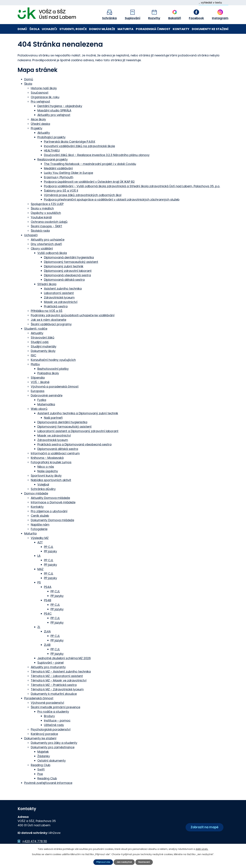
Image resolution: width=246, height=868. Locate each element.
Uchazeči (49, 29)
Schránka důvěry (43, 488)
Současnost (40, 92)
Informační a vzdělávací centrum (55, 453)
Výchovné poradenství (47, 702)
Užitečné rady (54, 724)
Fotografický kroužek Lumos (51, 462)
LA (39, 555)
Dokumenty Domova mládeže (52, 520)
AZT (40, 542)
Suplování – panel (50, 662)
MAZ (40, 569)
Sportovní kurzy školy (46, 475)
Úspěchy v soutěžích (46, 212)
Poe (40, 773)
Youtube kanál (41, 217)
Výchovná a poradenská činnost (55, 386)
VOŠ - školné (40, 382)
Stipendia (38, 377)
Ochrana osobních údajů (49, 221)
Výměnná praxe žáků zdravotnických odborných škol (83, 195)
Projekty (37, 128)
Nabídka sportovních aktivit (51, 480)
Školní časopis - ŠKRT (47, 226)
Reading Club (41, 765)
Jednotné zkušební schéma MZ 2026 (64, 658)
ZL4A (47, 631)
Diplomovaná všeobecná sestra (67, 275)
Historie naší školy (44, 88)
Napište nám (40, 524)
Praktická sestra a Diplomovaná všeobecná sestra (74, 444)
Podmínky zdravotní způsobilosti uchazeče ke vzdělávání (73, 315)
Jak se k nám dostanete (48, 319)
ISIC (34, 355)
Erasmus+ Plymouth (59, 177)
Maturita (125, 29)
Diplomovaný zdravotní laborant (68, 270)
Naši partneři (53, 417)
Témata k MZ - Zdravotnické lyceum (57, 689)
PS (39, 582)
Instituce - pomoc (57, 720)
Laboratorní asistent (59, 292)
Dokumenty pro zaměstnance (53, 747)
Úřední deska (40, 123)
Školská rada (40, 230)
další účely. (202, 849)
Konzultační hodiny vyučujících (53, 359)
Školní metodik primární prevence (55, 707)
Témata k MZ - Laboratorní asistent (57, 675)
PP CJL (49, 546)
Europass (38, 390)
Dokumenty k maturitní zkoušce (54, 693)
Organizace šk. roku (45, 97)
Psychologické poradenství (51, 729)
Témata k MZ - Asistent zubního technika (61, 671)
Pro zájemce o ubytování (49, 511)
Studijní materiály (44, 346)
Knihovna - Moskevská (47, 457)
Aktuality (44, 132)
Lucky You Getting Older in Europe (68, 172)
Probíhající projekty (51, 137)
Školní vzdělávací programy (51, 324)
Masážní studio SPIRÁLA (54, 110)
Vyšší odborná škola (52, 252)
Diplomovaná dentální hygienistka (69, 257)
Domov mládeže (102, 29)
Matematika (46, 404)
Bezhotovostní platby (53, 368)
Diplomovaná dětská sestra (64, 279)
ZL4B (47, 644)
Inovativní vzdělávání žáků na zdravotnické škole (79, 146)
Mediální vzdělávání (58, 168)
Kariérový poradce (44, 733)
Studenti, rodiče (73, 29)
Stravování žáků (43, 337)
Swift (41, 769)
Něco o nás (46, 466)
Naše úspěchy (48, 471)
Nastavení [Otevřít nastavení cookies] (145, 862)
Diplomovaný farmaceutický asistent (71, 261)
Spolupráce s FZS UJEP (47, 203)
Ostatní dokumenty (52, 760)
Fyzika (42, 399)
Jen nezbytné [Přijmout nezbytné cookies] (124, 862)
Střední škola (47, 284)
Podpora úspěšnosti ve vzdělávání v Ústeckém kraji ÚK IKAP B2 (89, 181)
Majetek (43, 751)
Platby (35, 364)
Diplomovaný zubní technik (64, 266)
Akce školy (38, 119)
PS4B (48, 600)
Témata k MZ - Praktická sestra (54, 684)
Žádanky (44, 756)
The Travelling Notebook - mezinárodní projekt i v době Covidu (90, 163)
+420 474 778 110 (34, 841)
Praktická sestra (56, 306)
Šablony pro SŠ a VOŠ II (61, 190)
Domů (22, 29)
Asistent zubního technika (63, 288)
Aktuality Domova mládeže (50, 497)
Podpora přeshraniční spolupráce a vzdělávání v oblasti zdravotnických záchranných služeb (112, 199)
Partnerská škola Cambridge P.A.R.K (70, 141)
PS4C (48, 613)
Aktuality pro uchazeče (48, 239)
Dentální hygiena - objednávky (60, 105)
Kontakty (181, 29)
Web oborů (39, 408)
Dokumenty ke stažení (210, 29)
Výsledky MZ (40, 537)
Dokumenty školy (43, 350)
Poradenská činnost (153, 29)
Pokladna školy (48, 373)
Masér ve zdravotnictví (61, 301)
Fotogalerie (39, 529)
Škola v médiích (42, 208)
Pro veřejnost (40, 101)
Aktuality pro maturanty (48, 667)
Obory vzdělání (42, 248)
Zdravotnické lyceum (59, 297)
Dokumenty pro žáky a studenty (54, 742)
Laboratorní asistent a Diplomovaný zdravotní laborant (78, 431)
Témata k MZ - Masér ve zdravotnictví (59, 680)
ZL (39, 626)
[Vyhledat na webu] (213, 3)
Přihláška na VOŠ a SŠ (47, 310)
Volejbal (43, 484)
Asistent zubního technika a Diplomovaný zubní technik (78, 413)
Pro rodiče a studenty (53, 711)
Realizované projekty (53, 159)
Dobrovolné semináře (47, 395)
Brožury (49, 716)
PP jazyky (50, 551)
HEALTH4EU (52, 150)
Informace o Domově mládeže (53, 502)
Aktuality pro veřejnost (54, 114)
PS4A (48, 586)
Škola (34, 29)
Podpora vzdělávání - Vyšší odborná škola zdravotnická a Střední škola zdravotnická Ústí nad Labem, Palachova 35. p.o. (132, 186)
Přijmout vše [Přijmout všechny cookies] (102, 862)
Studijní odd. (40, 341)
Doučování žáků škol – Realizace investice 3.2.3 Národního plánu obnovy (97, 154)
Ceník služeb (40, 515)
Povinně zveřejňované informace (48, 782)
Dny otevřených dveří (46, 244)
